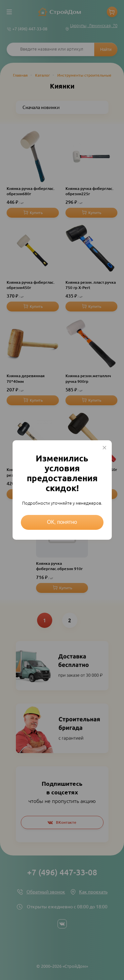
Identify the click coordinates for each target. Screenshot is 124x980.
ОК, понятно (62, 522)
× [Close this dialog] (104, 448)
